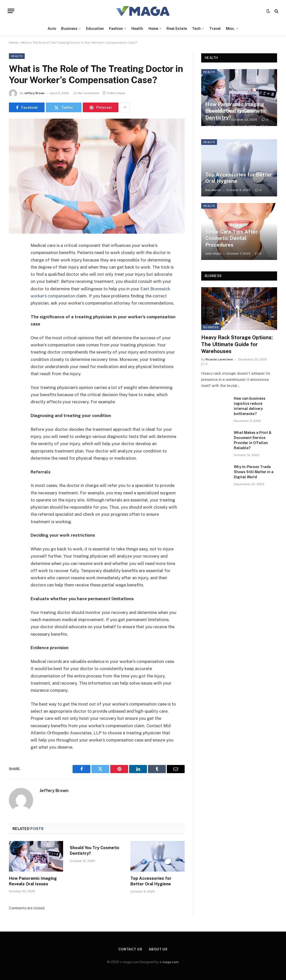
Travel (215, 29)
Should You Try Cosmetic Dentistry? (95, 851)
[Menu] (11, 11)
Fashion (116, 29)
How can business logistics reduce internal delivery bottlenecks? (250, 406)
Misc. (230, 29)
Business (69, 29)
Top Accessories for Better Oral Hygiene (151, 881)
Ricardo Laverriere (219, 359)
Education (95, 29)
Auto (52, 29)
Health (137, 29)
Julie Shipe (213, 254)
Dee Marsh (213, 190)
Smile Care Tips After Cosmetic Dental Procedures (231, 238)
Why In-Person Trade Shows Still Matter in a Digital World (254, 472)
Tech (196, 29)
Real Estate (177, 29)
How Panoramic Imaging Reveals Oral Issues (33, 881)
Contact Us (130, 949)
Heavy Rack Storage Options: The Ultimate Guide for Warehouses (237, 344)
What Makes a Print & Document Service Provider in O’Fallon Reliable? (253, 440)
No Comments (86, 93)
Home (153, 29)
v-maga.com (169, 962)
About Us (158, 949)
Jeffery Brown (34, 93)
